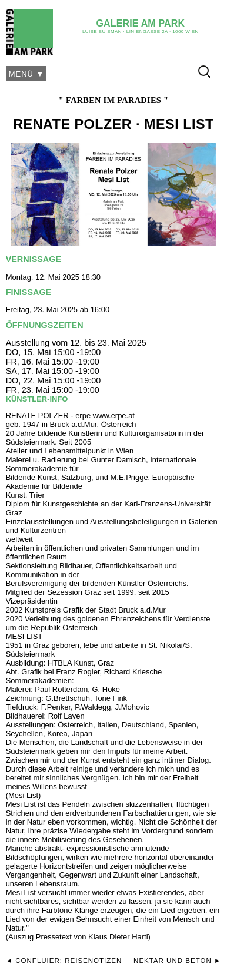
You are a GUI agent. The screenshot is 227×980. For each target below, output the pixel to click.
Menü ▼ (27, 74)
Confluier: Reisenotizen (69, 961)
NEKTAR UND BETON (173, 961)
